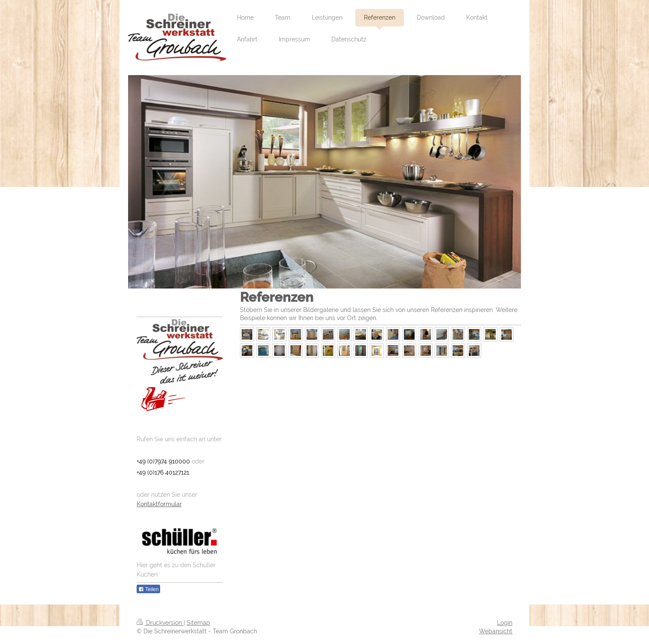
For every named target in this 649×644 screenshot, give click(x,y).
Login (505, 623)
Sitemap (198, 623)
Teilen (148, 589)
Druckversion (160, 623)
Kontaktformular (159, 504)
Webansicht (496, 631)
